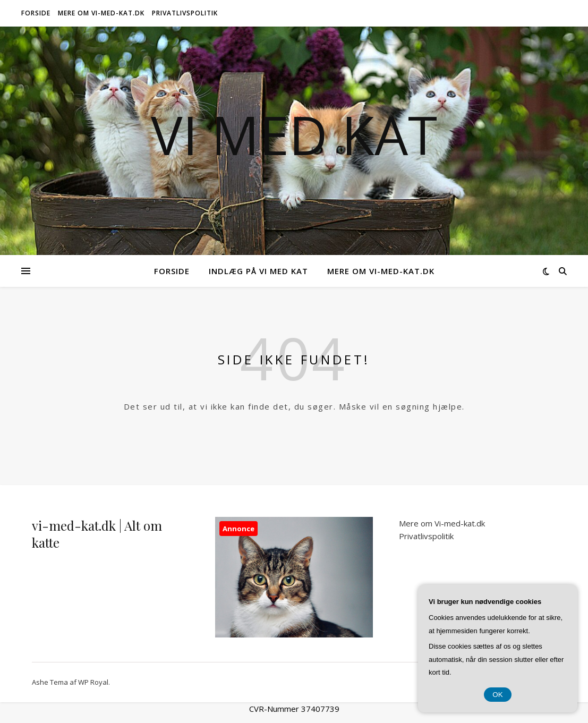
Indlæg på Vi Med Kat (258, 271)
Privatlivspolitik (185, 13)
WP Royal (93, 682)
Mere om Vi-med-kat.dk (101, 13)
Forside (36, 13)
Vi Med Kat (294, 134)
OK (497, 695)
